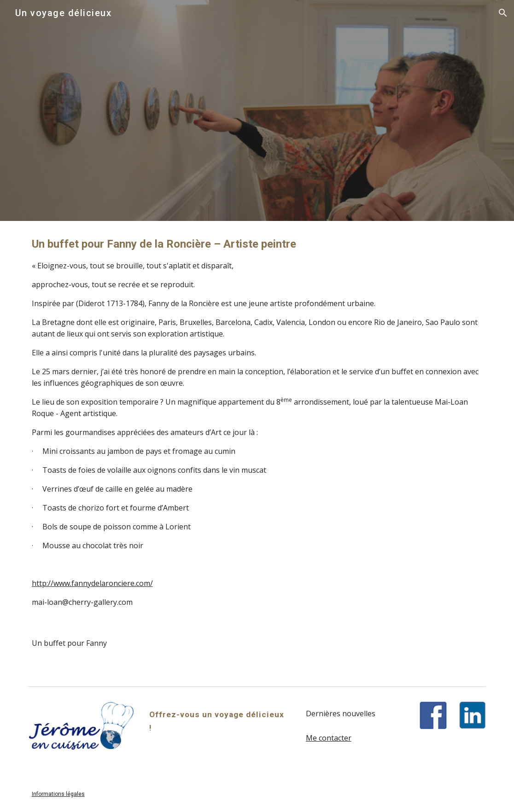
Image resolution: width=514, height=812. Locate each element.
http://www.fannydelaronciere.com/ (92, 583)
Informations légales (58, 794)
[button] (503, 13)
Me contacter (329, 738)
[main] (257, 422)
